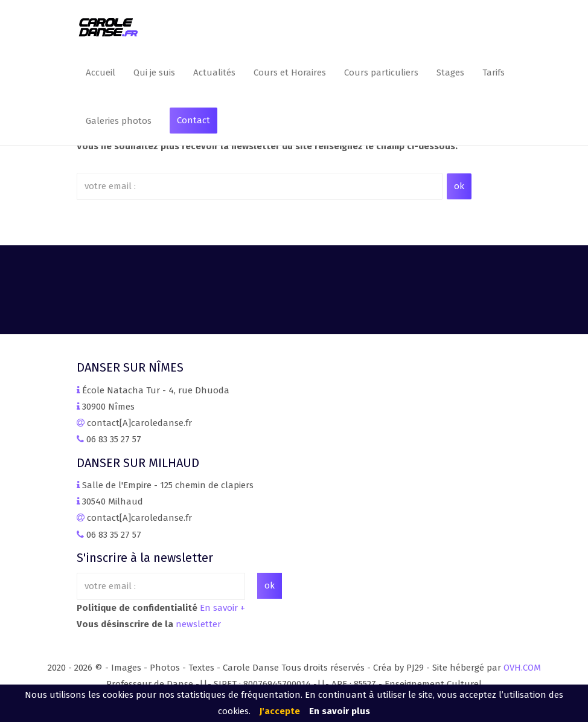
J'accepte (280, 711)
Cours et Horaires (290, 73)
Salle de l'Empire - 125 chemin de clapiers (168, 485)
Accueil (101, 73)
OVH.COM (522, 668)
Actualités (214, 73)
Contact (193, 120)
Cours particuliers (381, 73)
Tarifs (494, 73)
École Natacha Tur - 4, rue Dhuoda (156, 390)
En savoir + (222, 608)
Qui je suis (154, 73)
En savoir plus (340, 711)
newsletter (198, 624)
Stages (450, 73)
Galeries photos (119, 121)
